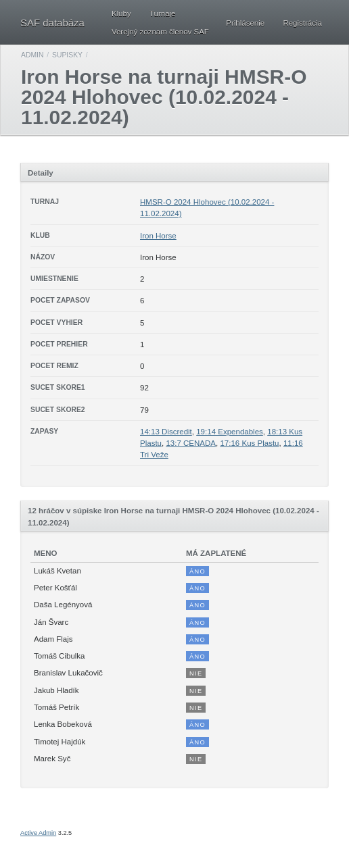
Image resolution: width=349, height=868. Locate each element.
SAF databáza (52, 23)
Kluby (121, 14)
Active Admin (38, 833)
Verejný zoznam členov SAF (160, 32)
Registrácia (302, 23)
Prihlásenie (245, 23)
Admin (32, 55)
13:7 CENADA (191, 443)
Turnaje (163, 14)
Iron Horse (158, 236)
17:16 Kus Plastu (249, 443)
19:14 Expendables (230, 432)
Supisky (67, 55)
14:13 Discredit (166, 432)
